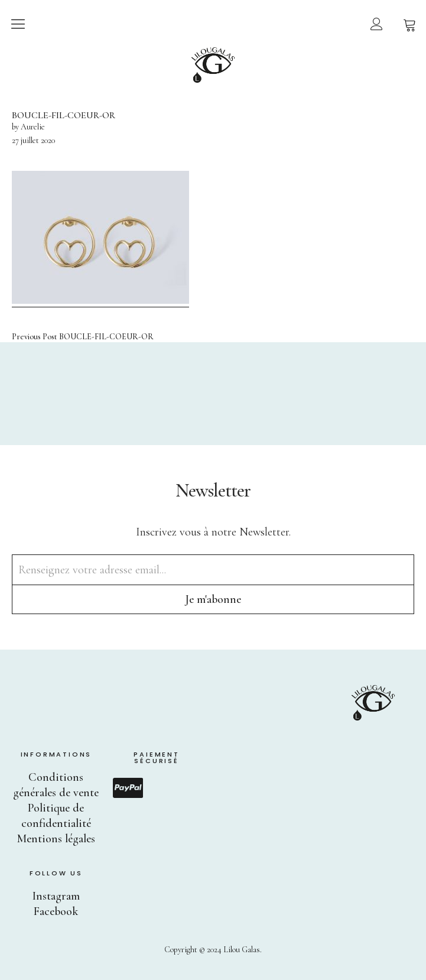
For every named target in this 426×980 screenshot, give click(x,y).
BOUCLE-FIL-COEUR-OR (83, 337)
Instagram (56, 896)
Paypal (128, 788)
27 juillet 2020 (33, 140)
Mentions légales (56, 839)
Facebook (56, 911)
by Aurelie (28, 127)
